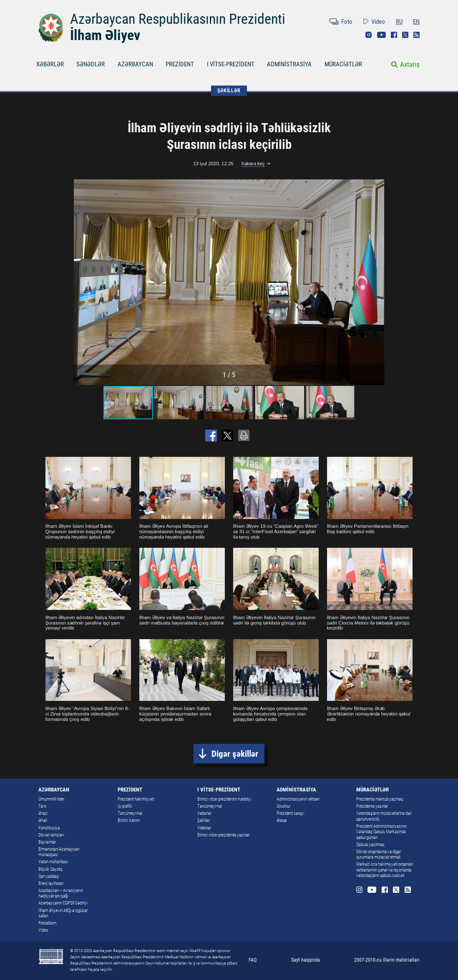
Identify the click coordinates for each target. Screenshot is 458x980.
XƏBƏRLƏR (50, 64)
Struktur (283, 806)
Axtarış (410, 64)
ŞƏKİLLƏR (229, 91)
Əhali (43, 820)
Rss (416, 35)
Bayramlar (47, 842)
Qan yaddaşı (49, 876)
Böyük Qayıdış (50, 869)
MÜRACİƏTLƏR (343, 64)
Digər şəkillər (235, 754)
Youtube (381, 35)
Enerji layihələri (51, 883)
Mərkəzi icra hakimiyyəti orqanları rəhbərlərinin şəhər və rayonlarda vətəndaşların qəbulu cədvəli (385, 870)
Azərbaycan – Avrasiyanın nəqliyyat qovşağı (61, 893)
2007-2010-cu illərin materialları (387, 960)
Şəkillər (204, 820)
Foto (347, 22)
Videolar (204, 828)
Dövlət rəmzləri (51, 835)
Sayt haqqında (306, 960)
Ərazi (43, 813)
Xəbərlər (204, 813)
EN (416, 22)
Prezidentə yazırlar (372, 806)
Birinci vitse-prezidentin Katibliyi (224, 799)
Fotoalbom (47, 923)
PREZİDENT (180, 64)
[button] (377, 282)
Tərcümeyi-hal (130, 813)
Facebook (394, 35)
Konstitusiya (49, 828)
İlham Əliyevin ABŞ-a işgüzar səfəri (63, 913)
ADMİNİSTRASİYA (289, 64)
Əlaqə (282, 820)
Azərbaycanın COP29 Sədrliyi (63, 903)
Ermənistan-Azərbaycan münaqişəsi (59, 852)
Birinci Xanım (129, 820)
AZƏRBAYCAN (135, 64)
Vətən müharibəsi (53, 862)
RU (399, 22)
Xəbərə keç (253, 164)
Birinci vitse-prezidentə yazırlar (223, 835)
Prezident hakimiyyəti (136, 799)
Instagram (369, 35)
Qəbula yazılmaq (370, 844)
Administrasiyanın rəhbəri (298, 799)
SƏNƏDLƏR (91, 64)
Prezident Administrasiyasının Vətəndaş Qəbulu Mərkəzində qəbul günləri (381, 832)
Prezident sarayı (290, 813)
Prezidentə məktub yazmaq (380, 799)
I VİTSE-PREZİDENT (231, 64)
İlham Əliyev (105, 35)
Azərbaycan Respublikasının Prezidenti (178, 19)
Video (378, 22)
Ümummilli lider (51, 799)
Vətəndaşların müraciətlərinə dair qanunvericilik (384, 816)
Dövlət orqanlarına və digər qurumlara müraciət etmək (379, 854)
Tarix (43, 806)
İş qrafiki (125, 806)
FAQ (253, 960)
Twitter (405, 35)
